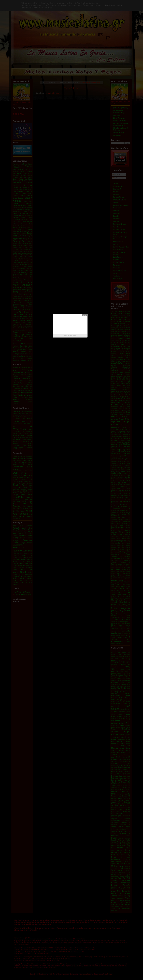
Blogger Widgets (72, 335)
